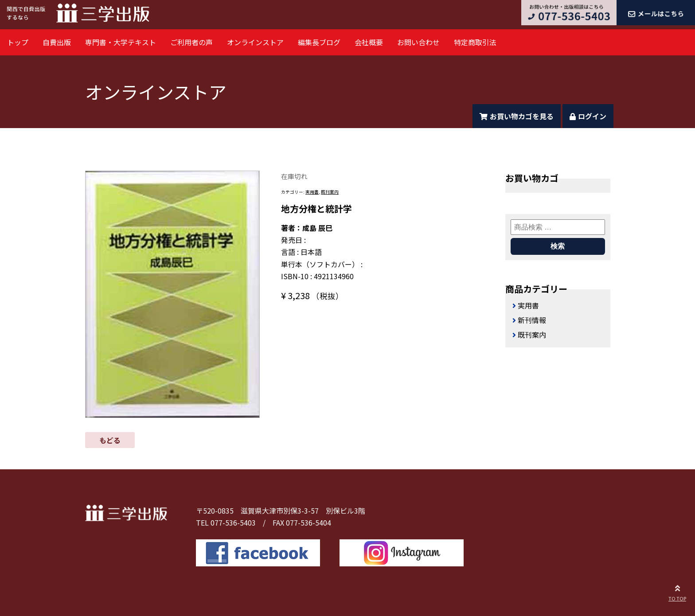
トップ (18, 42)
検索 (558, 246)
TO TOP (677, 592)
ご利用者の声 (191, 42)
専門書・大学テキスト (121, 42)
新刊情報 (532, 320)
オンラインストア (255, 42)
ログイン (588, 116)
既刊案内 (330, 192)
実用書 (312, 192)
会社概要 (369, 42)
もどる (110, 440)
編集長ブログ (319, 42)
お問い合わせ (418, 42)
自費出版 (57, 42)
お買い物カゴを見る (517, 116)
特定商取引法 (475, 42)
